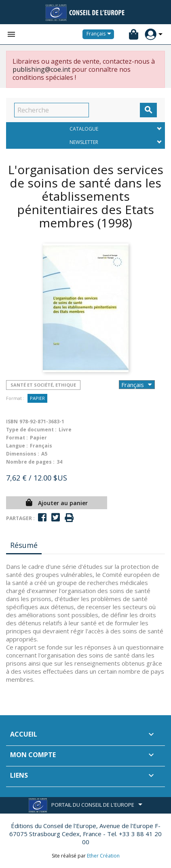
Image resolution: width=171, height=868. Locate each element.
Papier (37, 398)
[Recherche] (52, 110)
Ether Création (103, 856)
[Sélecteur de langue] (100, 34)
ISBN (12, 422)
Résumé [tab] (24, 545)
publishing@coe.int (41, 69)
